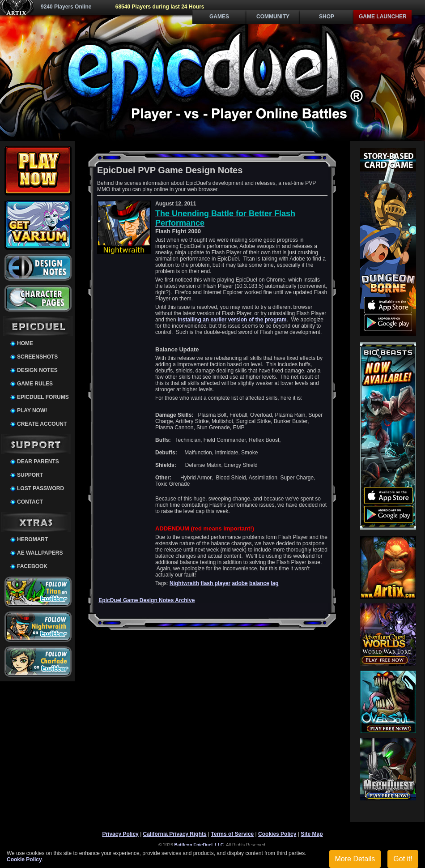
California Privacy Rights (175, 834)
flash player (215, 583)
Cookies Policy (277, 834)
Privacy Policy (120, 834)
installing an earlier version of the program (232, 320)
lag (274, 583)
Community (273, 17)
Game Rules (35, 384)
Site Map (312, 834)
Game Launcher (383, 17)
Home (25, 343)
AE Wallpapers (40, 553)
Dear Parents (38, 462)
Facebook (32, 566)
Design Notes (37, 370)
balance (259, 583)
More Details (355, 859)
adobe (240, 583)
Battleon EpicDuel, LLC (199, 845)
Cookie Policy (24, 859)
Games (219, 17)
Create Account (42, 424)
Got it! (403, 859)
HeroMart (32, 539)
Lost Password (40, 488)
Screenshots (37, 357)
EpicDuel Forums (43, 397)
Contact (30, 502)
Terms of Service (232, 834)
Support (30, 475)
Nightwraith (184, 583)
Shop (327, 17)
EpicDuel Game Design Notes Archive (147, 600)
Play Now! (32, 410)
